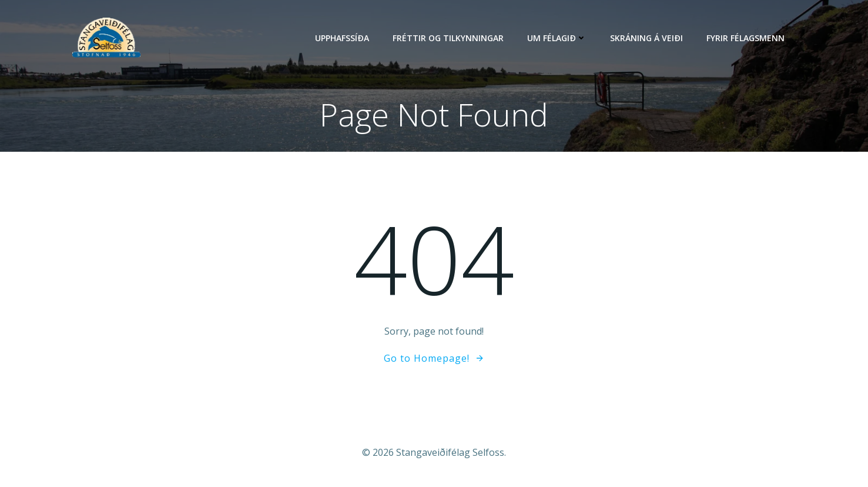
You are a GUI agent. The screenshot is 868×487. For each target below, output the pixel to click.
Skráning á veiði (646, 38)
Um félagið (557, 38)
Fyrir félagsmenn (745, 38)
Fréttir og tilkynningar (448, 38)
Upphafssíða (342, 38)
